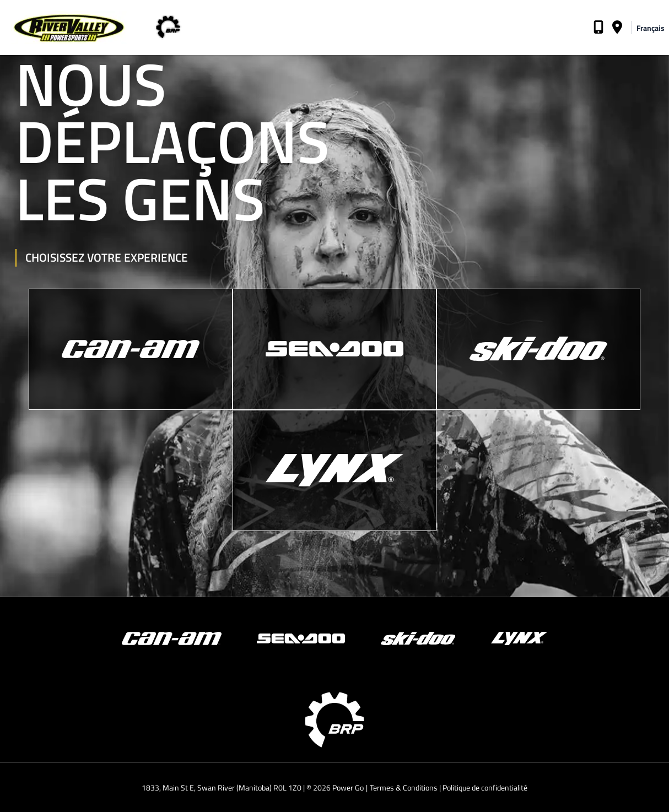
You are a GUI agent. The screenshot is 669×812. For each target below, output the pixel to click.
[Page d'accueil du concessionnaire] (63, 28)
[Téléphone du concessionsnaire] (598, 29)
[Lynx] (334, 470)
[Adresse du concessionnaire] (617, 29)
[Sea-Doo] (334, 349)
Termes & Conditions (404, 787)
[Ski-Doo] (538, 349)
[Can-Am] (131, 349)
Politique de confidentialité (485, 787)
